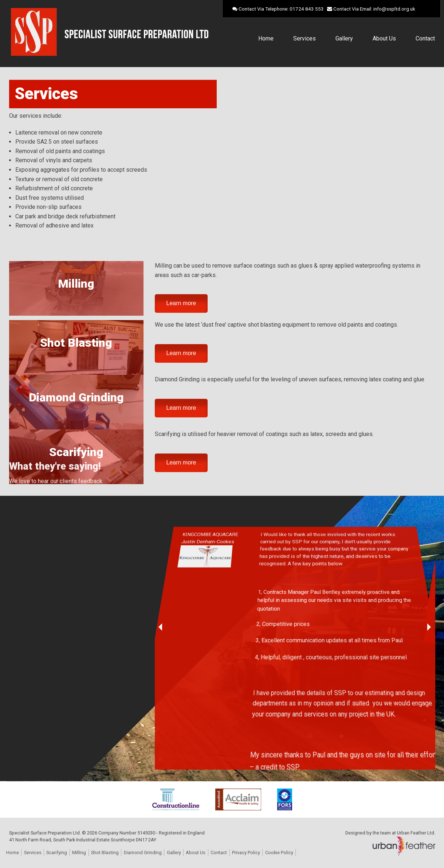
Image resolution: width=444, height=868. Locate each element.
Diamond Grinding (76, 397)
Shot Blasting (76, 343)
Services (304, 38)
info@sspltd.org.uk (394, 9)
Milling (76, 284)
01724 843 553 (307, 9)
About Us (384, 38)
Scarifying (76, 452)
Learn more (181, 303)
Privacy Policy (246, 853)
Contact (425, 38)
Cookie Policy (279, 853)
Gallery (344, 38)
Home (266, 38)
